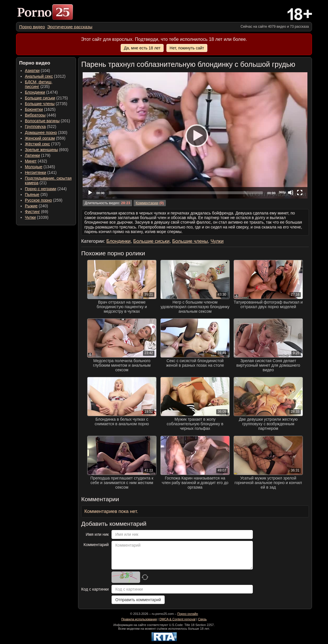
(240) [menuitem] (36, 206)
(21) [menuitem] (48, 180)
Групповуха (35, 127)
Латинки (32, 155)
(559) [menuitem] (45, 138)
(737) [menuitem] (43, 144)
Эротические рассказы (70, 27)
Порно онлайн (188, 614)
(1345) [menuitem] (40, 167)
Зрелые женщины (41, 150)
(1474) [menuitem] (41, 92)
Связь (202, 619)
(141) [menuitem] (41, 172)
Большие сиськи (40, 98)
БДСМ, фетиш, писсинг (39, 84)
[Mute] (291, 192)
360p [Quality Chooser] (282, 192)
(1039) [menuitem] (37, 217)
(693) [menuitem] (47, 150)
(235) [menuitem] (39, 84)
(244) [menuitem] (46, 189)
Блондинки (35, 92)
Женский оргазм (40, 138)
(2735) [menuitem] (46, 104)
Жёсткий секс (37, 144)
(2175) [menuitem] (46, 98)
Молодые (34, 167)
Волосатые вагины (42, 121)
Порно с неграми (41, 189)
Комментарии (147, 203)
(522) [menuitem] (41, 127)
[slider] (186, 193)
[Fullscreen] (300, 192)
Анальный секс (39, 76)
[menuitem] (32, 27)
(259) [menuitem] (44, 200)
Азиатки (32, 71)
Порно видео (32, 27)
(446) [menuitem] (40, 115)
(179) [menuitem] (38, 155)
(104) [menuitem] (37, 71)
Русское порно (38, 200)
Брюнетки (34, 109)
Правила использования (139, 619)
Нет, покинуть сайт (187, 48)
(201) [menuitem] (47, 121)
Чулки (30, 217)
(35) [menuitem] (36, 194)
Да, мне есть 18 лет (142, 48)
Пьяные (32, 194)
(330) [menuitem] (46, 133)
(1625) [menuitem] (40, 109)
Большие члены (40, 104)
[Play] (195, 135)
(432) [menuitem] (36, 161)
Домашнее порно (41, 133)
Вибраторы (35, 115)
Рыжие (31, 206)
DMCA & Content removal (178, 619)
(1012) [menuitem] (45, 76)
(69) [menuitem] (36, 212)
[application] (195, 135)
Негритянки (35, 172)
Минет (31, 161)
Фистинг (32, 212)
